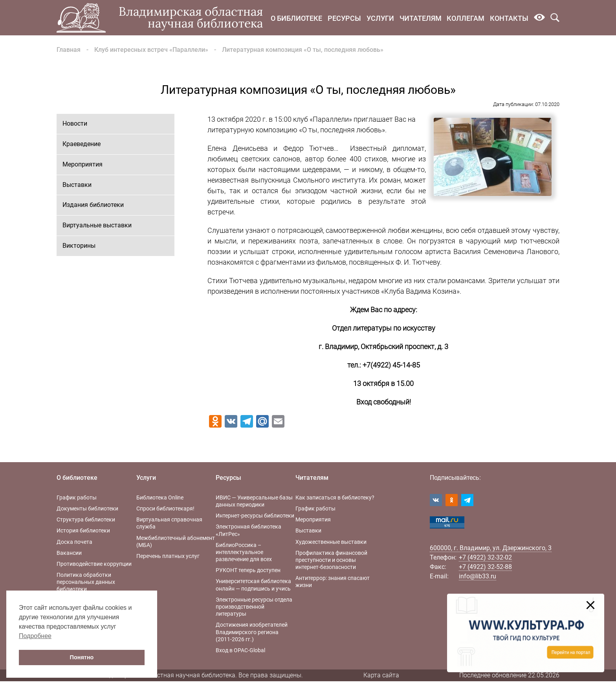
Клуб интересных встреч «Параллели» (151, 50)
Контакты (509, 18)
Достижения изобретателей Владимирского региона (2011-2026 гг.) (252, 632)
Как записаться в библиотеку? (335, 497)
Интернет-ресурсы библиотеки (255, 516)
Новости (75, 123)
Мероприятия (82, 164)
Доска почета (74, 542)
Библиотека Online (160, 497)
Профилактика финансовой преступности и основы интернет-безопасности (331, 560)
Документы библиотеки (87, 508)
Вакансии (69, 553)
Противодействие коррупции (94, 564)
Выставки (77, 185)
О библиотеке (296, 18)
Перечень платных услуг (168, 556)
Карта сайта (381, 675)
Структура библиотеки (86, 519)
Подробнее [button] (35, 636)
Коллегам (466, 18)
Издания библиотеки (93, 205)
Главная (69, 50)
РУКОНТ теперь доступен (248, 570)
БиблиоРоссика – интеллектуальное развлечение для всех (244, 552)
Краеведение (82, 144)
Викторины (79, 246)
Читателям (421, 18)
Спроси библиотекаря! (165, 508)
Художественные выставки (331, 542)
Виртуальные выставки (97, 225)
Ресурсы (344, 18)
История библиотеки (83, 530)
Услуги (380, 18)
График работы (77, 497)
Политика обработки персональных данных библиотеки (86, 582)
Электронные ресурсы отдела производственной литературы (254, 607)
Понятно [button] (82, 657)
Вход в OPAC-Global (240, 650)
